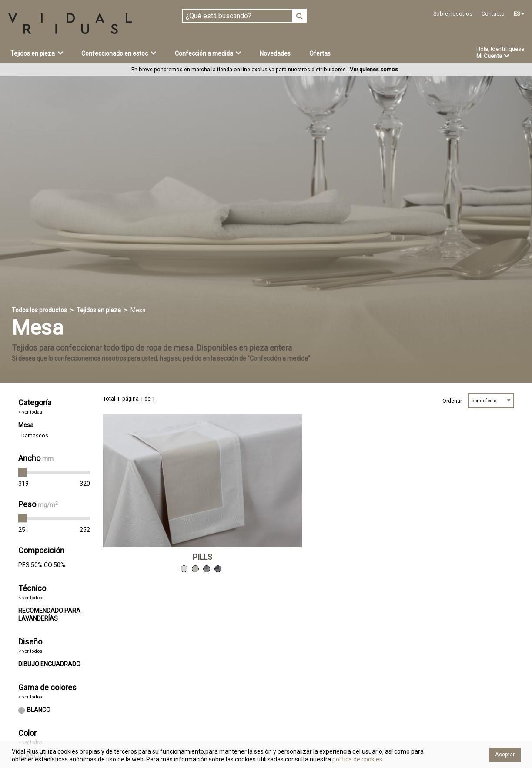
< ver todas (30, 412)
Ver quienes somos (374, 69)
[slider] (23, 472)
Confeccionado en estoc (119, 53)
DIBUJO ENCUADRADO (49, 664)
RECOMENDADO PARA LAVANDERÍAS (49, 614)
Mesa (26, 425)
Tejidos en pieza (37, 53)
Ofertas (320, 53)
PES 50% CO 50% (42, 565)
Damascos (35, 436)
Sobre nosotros (453, 14)
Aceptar (505, 754)
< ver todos (30, 598)
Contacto (493, 14)
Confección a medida (208, 53)
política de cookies (357, 759)
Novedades (275, 53)
